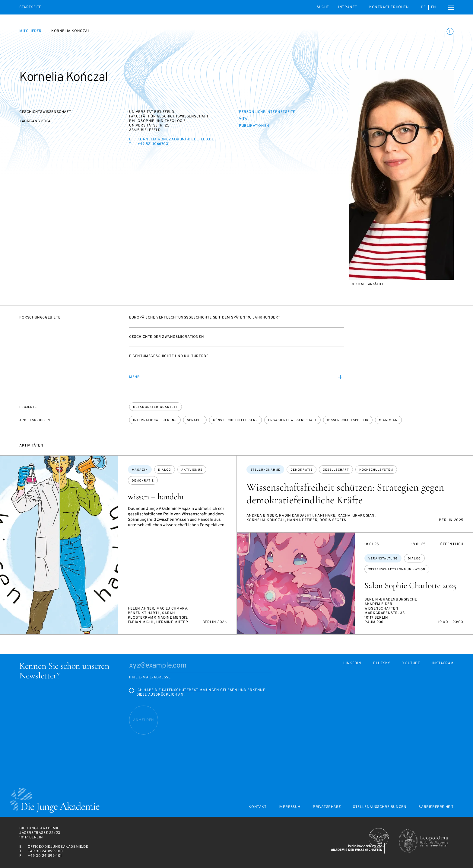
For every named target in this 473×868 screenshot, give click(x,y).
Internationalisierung (155, 420)
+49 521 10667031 (154, 144)
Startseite (30, 7)
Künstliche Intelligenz (235, 420)
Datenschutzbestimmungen (191, 690)
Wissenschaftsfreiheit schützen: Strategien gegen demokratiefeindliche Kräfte (345, 494)
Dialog (165, 470)
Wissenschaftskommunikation (397, 570)
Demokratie (143, 481)
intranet (348, 7)
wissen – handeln (156, 497)
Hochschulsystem (376, 470)
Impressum (290, 807)
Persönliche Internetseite (267, 112)
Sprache (195, 420)
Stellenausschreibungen (380, 807)
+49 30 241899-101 (45, 856)
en (434, 7)
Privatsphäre (327, 807)
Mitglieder (30, 31)
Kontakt (257, 807)
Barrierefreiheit (436, 807)
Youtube (411, 663)
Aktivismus (192, 470)
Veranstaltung (383, 559)
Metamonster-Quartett (156, 407)
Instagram (443, 663)
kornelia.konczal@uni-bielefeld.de (176, 139)
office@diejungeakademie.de (58, 847)
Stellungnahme (265, 470)
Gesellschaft (336, 470)
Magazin (140, 470)
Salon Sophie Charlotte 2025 (410, 585)
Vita (243, 119)
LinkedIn (352, 663)
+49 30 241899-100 (45, 851)
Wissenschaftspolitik (348, 420)
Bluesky (382, 663)
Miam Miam (388, 420)
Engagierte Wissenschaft (292, 420)
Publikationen (254, 126)
